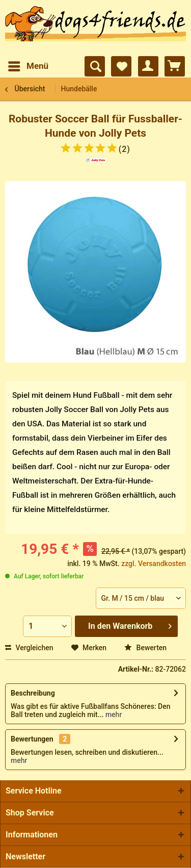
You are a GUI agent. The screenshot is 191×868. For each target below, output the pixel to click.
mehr (113, 714)
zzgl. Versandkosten (154, 564)
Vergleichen (29, 648)
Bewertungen (32, 739)
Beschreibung (33, 693)
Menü (28, 65)
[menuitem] (28, 66)
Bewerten (145, 648)
